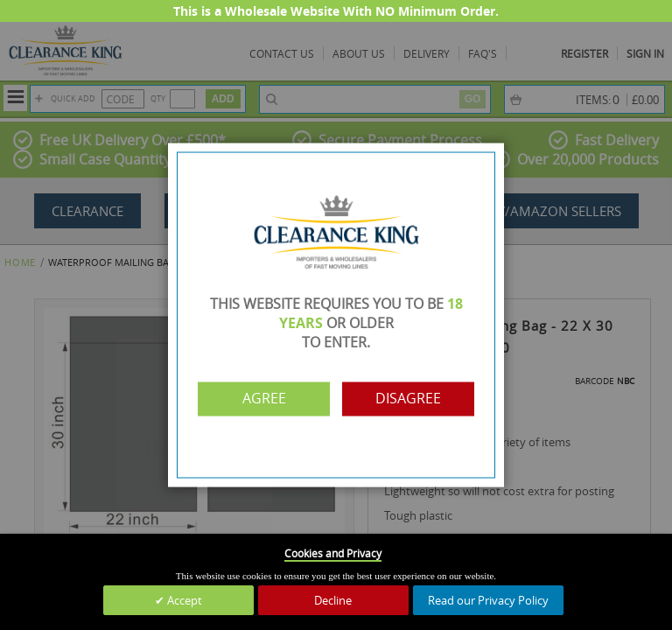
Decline (333, 600)
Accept (183, 600)
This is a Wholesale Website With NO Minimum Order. (336, 11)
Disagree (413, 399)
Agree (260, 399)
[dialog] (336, 315)
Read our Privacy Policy (488, 600)
